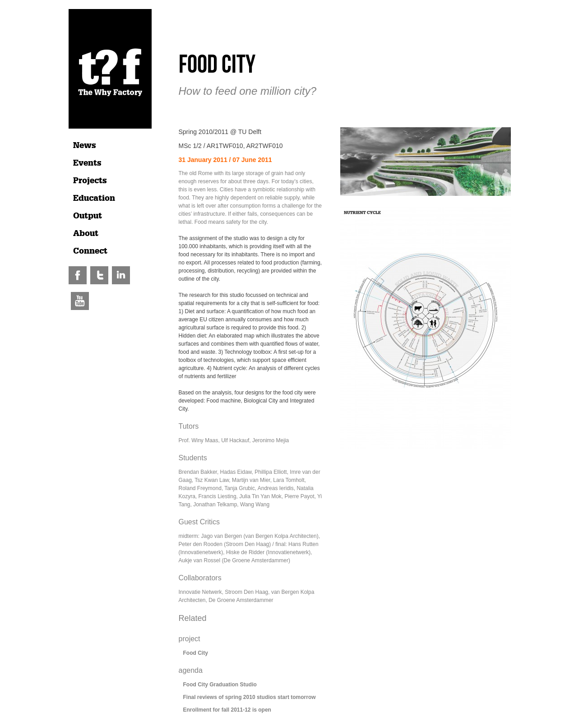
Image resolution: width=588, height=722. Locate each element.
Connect (90, 251)
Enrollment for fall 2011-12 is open (227, 710)
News (85, 145)
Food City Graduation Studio (220, 685)
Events (87, 163)
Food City (196, 653)
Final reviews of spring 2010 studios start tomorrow (250, 697)
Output (88, 216)
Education (94, 198)
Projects (90, 180)
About (86, 233)
